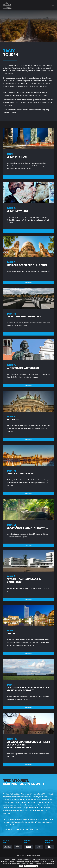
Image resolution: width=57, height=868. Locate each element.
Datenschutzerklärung (31, 866)
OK (21, 866)
